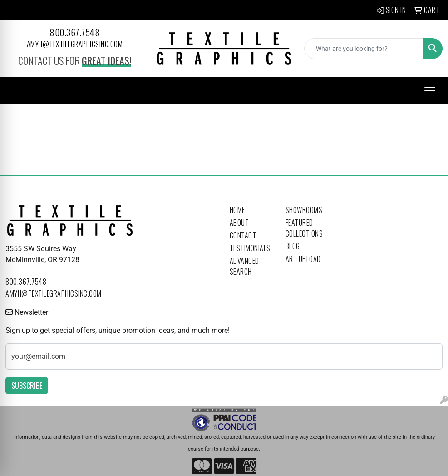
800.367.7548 (75, 32)
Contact (243, 235)
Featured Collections (304, 228)
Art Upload (303, 259)
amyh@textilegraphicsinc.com (75, 44)
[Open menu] (430, 91)
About (239, 223)
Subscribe (27, 386)
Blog (293, 246)
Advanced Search (244, 266)
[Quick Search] (364, 49)
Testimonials (250, 248)
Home (237, 210)
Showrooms (304, 210)
